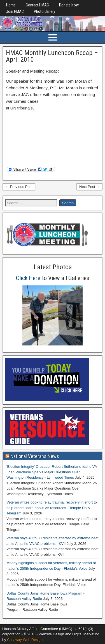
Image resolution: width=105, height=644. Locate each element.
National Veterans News (35, 456)
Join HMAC (15, 11)
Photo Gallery (45, 11)
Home (11, 5)
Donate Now (69, 5)
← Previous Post (19, 187)
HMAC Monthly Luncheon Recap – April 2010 (52, 56)
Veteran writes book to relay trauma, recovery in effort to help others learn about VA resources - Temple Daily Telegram (52, 508)
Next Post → (89, 187)
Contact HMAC (37, 5)
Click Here (28, 278)
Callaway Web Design (25, 640)
